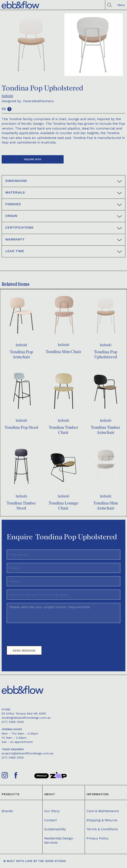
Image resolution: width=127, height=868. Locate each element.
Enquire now (33, 159)
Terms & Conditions (102, 829)
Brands (7, 811)
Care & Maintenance (103, 811)
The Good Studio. (52, 861)
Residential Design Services (59, 840)
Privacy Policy (97, 838)
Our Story (52, 811)
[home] (20, 5)
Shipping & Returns (102, 820)
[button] (120, 5)
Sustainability (55, 829)
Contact (50, 820)
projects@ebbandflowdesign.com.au (28, 753)
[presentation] (38, 636)
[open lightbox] (31, 45)
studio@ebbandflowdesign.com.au (26, 718)
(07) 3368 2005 (13, 722)
